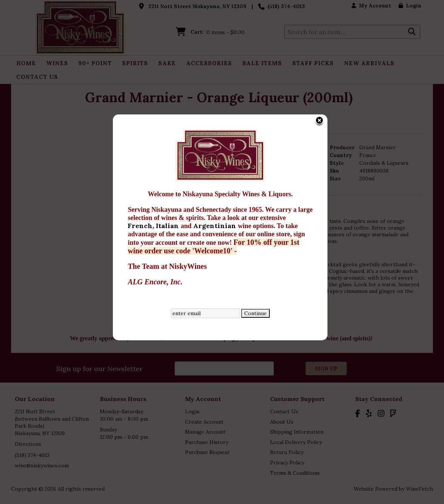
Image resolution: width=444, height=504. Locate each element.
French (128, 180)
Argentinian (203, 180)
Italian (156, 180)
